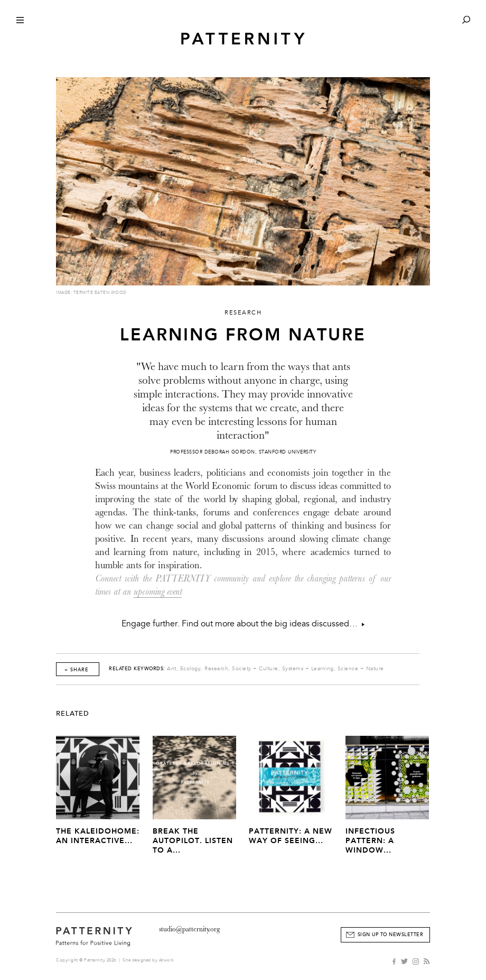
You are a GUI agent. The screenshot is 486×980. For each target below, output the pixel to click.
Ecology (191, 669)
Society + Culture (255, 669)
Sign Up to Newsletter (391, 935)
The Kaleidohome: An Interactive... (98, 836)
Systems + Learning (308, 669)
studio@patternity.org (189, 929)
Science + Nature (361, 669)
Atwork (167, 960)
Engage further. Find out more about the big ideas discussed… (243, 624)
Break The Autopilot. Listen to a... (193, 841)
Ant (172, 669)
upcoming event (158, 592)
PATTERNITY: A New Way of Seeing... (291, 836)
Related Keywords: (137, 669)
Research (216, 669)
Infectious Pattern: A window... (370, 841)
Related (73, 714)
